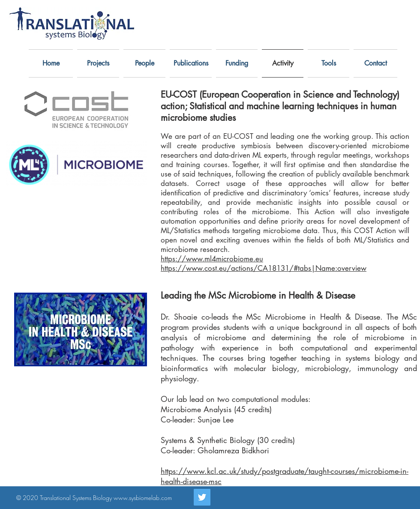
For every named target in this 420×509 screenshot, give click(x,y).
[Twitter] (202, 497)
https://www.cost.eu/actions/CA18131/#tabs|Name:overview (264, 268)
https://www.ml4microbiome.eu (212, 259)
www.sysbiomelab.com (143, 498)
